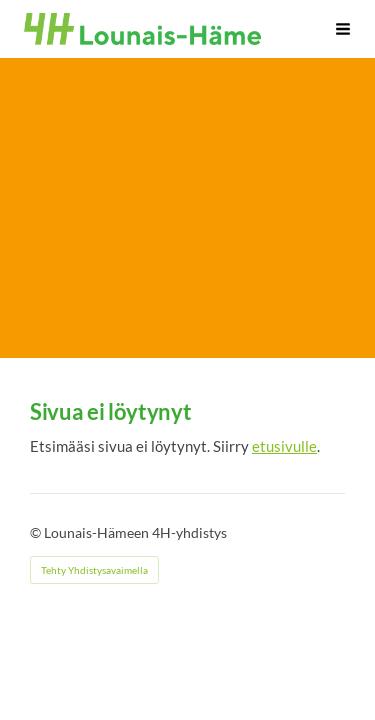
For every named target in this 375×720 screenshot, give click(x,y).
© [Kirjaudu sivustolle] (37, 532)
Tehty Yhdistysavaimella (94, 570)
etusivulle (284, 446)
